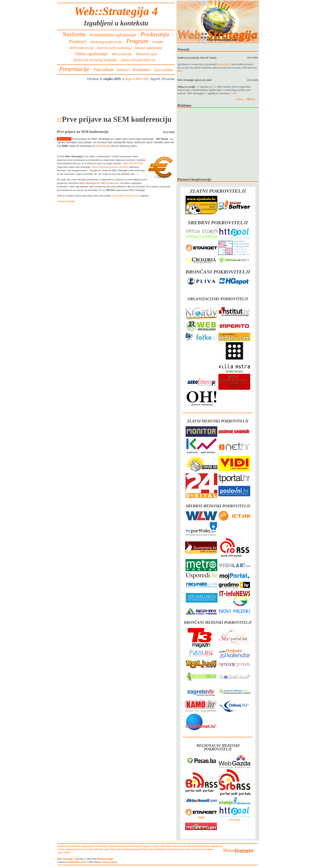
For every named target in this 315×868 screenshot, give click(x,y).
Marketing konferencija (106, 42)
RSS (251, 99)
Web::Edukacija (100, 167)
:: (59, 119)
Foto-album (103, 70)
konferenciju (103, 146)
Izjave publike (163, 70)
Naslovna (74, 34)
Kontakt (158, 42)
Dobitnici (123, 70)
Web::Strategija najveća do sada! (195, 80)
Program (137, 41)
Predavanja (155, 34)
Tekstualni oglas (147, 54)
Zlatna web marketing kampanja (95, 60)
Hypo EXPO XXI (137, 79)
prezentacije (224, 64)
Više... (180, 71)
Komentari (142, 70)
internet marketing (119, 167)
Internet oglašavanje (149, 48)
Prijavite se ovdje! (66, 201)
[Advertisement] (116, 98)
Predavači (78, 42)
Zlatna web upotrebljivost (138, 60)
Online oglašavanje (91, 54)
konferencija (131, 196)
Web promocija (122, 54)
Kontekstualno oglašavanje (113, 35)
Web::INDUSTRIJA (133, 163)
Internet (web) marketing (114, 48)
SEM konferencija (81, 48)
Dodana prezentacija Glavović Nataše (197, 58)
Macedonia (235, 820)
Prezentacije (74, 69)
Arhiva (240, 99)
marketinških (118, 196)
